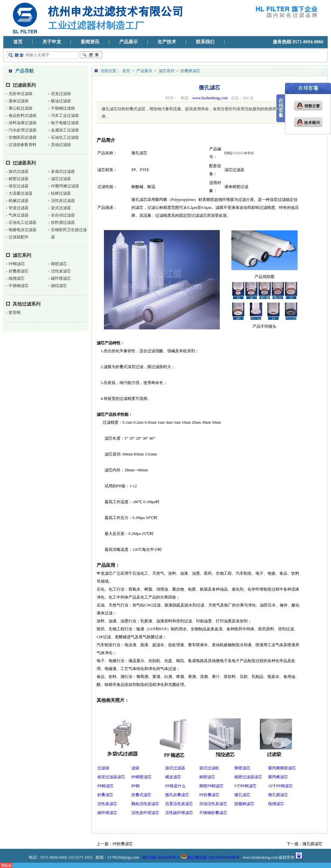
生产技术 (167, 42)
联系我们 (205, 42)
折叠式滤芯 (141, 795)
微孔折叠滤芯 (177, 795)
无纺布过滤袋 (21, 94)
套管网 (15, 313)
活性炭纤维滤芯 (145, 813)
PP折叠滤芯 (209, 795)
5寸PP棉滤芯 (245, 786)
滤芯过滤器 (61, 179)
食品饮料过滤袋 (23, 116)
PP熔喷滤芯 (142, 777)
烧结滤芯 (59, 286)
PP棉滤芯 (17, 264)
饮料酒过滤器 (63, 222)
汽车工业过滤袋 (65, 116)
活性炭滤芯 (61, 271)
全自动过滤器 (63, 215)
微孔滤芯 (242, 795)
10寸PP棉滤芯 (280, 786)
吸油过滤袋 (61, 101)
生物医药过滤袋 (23, 137)
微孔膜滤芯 (278, 795)
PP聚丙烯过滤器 (65, 186)
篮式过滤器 (61, 208)
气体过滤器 (19, 215)
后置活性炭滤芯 (179, 804)
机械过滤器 (19, 201)
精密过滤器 (19, 179)
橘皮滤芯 (173, 777)
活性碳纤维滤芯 (179, 813)
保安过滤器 (19, 186)
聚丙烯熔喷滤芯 (282, 768)
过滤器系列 (24, 163)
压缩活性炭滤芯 (213, 804)
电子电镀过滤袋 (65, 123)
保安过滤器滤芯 (111, 777)
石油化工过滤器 (23, 222)
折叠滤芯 (105, 795)
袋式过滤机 (209, 768)
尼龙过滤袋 (61, 94)
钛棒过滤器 (61, 193)
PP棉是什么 (175, 786)
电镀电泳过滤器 (23, 230)
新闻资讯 (90, 42)
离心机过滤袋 (21, 108)
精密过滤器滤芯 (248, 777)
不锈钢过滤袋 (63, 108)
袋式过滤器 (19, 171)
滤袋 (135, 768)
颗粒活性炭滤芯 (145, 804)
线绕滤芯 (17, 278)
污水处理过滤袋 (23, 130)
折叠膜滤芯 (19, 271)
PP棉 (136, 786)
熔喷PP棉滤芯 (211, 786)
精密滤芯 (207, 777)
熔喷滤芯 (59, 264)
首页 (18, 42)
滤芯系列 (22, 255)
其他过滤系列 (26, 304)
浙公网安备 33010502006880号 (210, 857)
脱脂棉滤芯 (244, 804)
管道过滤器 (19, 208)
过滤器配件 (19, 237)
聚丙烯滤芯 (278, 777)
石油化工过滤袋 (65, 137)
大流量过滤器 (21, 193)
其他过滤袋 (61, 145)
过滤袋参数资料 (23, 145)
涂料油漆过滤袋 (23, 123)
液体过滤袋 (19, 101)
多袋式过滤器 (63, 171)
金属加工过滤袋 (65, 130)
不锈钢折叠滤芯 (213, 813)
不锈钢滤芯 (19, 286)
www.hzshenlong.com (210, 98)
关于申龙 (52, 42)
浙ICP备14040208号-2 (160, 857)
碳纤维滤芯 (61, 278)
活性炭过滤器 (63, 201)
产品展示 (128, 42)
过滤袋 (103, 768)
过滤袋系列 (24, 85)
